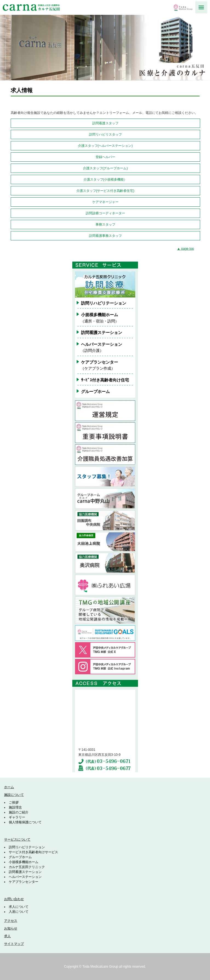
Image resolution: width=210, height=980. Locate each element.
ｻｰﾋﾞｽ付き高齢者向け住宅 (105, 380)
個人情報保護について (25, 822)
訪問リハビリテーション (104, 303)
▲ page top (186, 249)
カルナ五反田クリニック (27, 867)
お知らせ (11, 928)
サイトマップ (14, 944)
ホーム (9, 787)
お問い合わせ (14, 899)
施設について (14, 795)
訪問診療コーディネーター (105, 213)
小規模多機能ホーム (24, 862)
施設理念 (15, 807)
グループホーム (95, 391)
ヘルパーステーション (25, 877)
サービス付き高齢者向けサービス (33, 852)
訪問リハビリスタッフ (105, 134)
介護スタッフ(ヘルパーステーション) (105, 146)
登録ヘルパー (105, 157)
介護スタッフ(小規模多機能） (105, 179)
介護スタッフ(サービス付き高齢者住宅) (105, 191)
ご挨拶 (14, 802)
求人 (7, 936)
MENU (201, 7)
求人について (19, 907)
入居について (19, 912)
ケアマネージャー (105, 202)
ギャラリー (17, 817)
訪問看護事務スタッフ (105, 236)
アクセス (11, 921)
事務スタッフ (105, 224)
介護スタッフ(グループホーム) (105, 168)
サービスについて (17, 839)
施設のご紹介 (19, 812)
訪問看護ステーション (102, 332)
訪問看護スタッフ (105, 123)
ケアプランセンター (24, 882)
